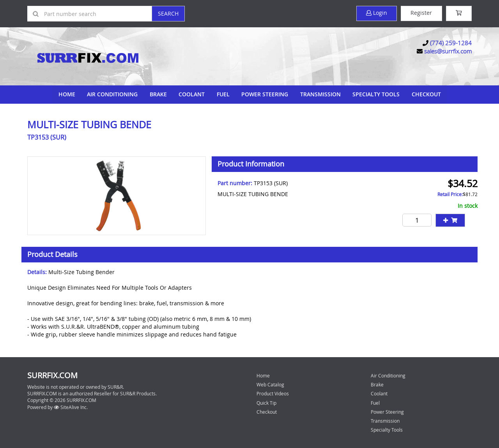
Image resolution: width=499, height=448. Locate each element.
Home (68, 94)
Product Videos (273, 393)
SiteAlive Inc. (71, 406)
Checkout (267, 411)
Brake (159, 94)
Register (420, 13)
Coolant (192, 94)
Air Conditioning (113, 94)
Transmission (320, 94)
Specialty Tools (376, 94)
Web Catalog (270, 384)
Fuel (223, 94)
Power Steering (265, 94)
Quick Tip (266, 402)
